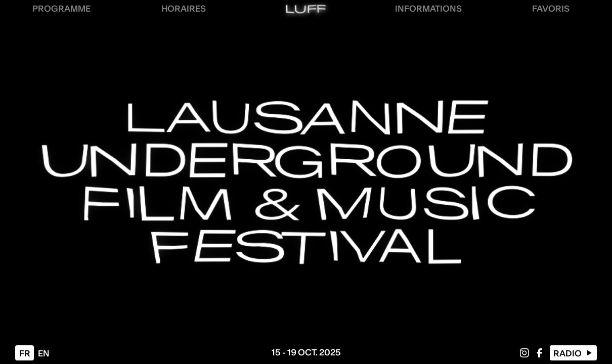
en (44, 354)
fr (25, 354)
